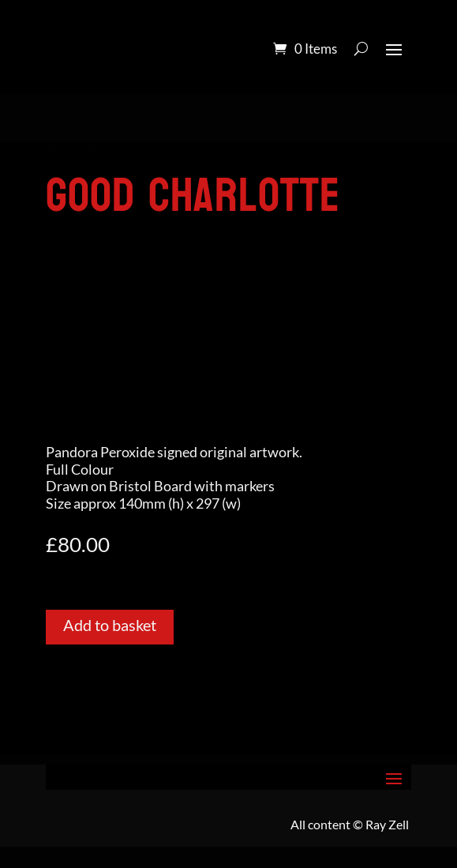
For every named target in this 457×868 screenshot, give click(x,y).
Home (64, 150)
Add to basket (110, 625)
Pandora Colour (137, 150)
